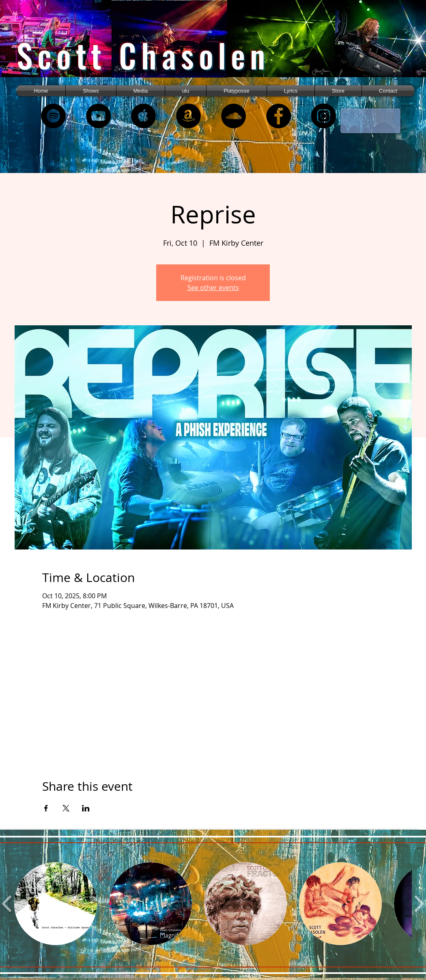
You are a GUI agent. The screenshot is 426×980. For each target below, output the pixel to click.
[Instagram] (324, 116)
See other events (213, 288)
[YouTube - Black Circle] (98, 116)
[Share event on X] (66, 808)
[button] (141, 91)
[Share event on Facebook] (46, 808)
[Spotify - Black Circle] (53, 116)
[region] (64, 46)
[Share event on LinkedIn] (86, 808)
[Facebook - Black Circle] (279, 116)
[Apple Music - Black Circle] (143, 116)
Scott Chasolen (143, 55)
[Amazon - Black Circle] (188, 116)
